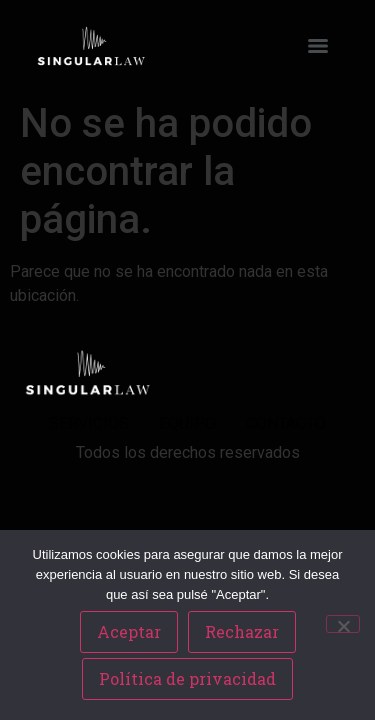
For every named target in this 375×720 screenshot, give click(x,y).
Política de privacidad (187, 678)
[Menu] (318, 46)
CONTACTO (286, 423)
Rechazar (242, 631)
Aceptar (129, 631)
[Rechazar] (343, 624)
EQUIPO (187, 423)
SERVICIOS (89, 423)
